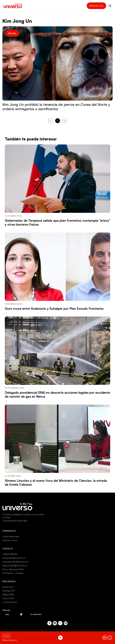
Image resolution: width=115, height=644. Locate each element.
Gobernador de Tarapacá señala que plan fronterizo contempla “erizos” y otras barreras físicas (58, 222)
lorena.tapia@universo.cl (14, 558)
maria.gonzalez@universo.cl (15, 562)
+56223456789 (10, 554)
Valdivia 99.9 (8, 594)
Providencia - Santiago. (13, 573)
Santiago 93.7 (9, 591)
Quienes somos (10, 540)
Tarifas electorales (11, 536)
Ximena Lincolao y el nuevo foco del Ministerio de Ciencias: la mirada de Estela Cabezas (56, 483)
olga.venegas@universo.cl (15, 565)
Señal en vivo (96, 6)
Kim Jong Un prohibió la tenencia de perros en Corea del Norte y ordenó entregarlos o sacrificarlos (56, 107)
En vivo (7, 636)
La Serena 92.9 (10, 602)
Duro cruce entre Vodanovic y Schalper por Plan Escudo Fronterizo (54, 309)
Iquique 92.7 (8, 587)
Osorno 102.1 (8, 598)
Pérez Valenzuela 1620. (13, 569)
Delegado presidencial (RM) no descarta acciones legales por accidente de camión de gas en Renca (57, 394)
